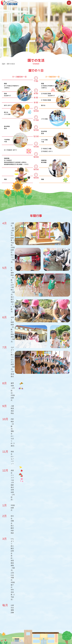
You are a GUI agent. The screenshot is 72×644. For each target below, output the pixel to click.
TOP (3, 64)
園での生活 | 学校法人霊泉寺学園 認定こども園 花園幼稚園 (34, 3)
